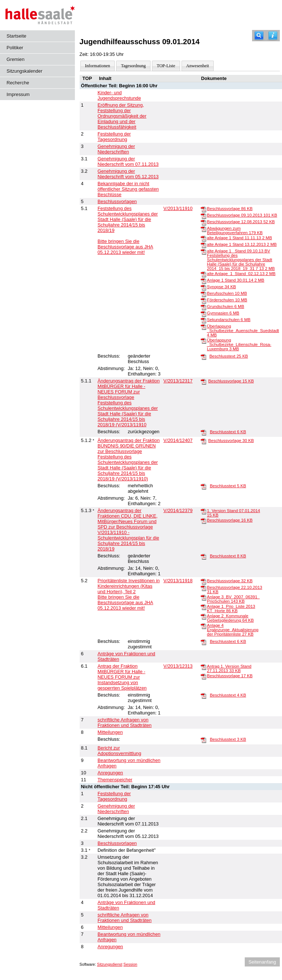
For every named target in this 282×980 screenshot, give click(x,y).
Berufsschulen (227, 293)
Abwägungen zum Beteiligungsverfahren (235, 230)
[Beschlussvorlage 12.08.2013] (203, 222)
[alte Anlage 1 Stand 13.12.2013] (203, 245)
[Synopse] (203, 287)
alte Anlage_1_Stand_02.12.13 (241, 274)
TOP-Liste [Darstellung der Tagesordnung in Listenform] (166, 66)
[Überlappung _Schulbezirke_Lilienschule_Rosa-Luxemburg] (203, 340)
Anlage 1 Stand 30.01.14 (236, 280)
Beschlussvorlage (230, 209)
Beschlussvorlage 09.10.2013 (242, 215)
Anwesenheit (198, 66)
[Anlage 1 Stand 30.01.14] (203, 281)
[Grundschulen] (203, 307)
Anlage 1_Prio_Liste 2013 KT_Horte (231, 609)
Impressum (18, 94)
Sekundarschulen (229, 320)
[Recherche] (259, 36)
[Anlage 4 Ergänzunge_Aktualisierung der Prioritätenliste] (203, 626)
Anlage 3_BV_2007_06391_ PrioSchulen (233, 599)
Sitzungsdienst (110, 964)
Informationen (98, 66)
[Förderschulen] (203, 300)
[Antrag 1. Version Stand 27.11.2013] (203, 667)
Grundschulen (226, 306)
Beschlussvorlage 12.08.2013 (241, 222)
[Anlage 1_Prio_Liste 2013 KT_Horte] (203, 607)
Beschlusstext (229, 356)
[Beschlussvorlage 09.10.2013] (203, 216)
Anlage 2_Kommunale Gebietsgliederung (230, 618)
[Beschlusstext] (203, 356)
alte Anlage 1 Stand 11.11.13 (240, 238)
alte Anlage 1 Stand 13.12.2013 (242, 244)
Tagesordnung (133, 66)
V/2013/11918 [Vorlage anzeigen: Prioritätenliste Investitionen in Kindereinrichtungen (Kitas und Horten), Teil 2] (178, 581)
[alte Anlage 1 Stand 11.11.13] (203, 238)
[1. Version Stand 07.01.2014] (203, 511)
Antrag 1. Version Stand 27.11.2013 (229, 668)
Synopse (222, 287)
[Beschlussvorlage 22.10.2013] (203, 588)
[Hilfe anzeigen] (273, 36)
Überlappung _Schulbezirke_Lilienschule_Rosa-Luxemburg (239, 344)
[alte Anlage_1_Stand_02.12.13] (203, 274)
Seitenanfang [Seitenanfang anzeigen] (262, 962)
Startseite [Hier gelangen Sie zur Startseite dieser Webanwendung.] (16, 36)
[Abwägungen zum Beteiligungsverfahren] (203, 229)
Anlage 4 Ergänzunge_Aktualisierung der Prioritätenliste (233, 630)
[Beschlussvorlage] (203, 209)
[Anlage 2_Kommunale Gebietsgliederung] (203, 616)
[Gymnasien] (203, 313)
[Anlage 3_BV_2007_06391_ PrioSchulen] (203, 597)
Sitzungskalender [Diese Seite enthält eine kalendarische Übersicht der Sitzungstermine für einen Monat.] (24, 71)
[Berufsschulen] (203, 294)
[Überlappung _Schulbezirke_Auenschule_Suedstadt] (203, 327)
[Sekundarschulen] (203, 320)
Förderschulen (227, 300)
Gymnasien (223, 313)
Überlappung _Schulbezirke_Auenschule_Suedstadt (243, 331)
